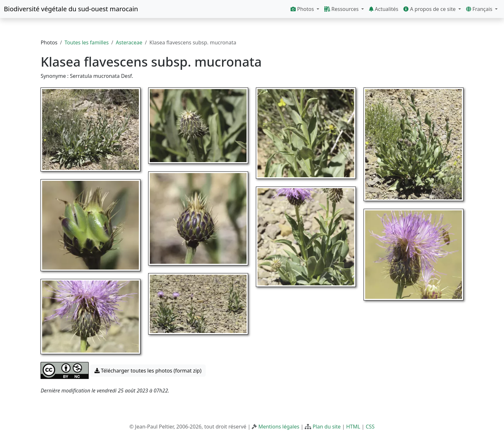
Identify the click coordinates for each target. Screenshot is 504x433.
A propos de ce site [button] (430, 9)
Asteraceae (129, 42)
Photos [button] (303, 9)
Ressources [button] (342, 9)
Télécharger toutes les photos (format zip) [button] (148, 371)
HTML (353, 427)
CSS (370, 427)
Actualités (384, 9)
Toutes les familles (87, 42)
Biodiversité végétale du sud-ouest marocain (71, 9)
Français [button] (480, 9)
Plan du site (326, 427)
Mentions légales (279, 427)
